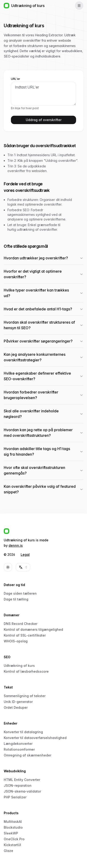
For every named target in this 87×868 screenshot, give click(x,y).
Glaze (8, 851)
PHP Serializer (15, 797)
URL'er (16, 79)
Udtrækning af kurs (19, 666)
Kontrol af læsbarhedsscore (26, 671)
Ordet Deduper (16, 707)
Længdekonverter (18, 744)
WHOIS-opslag (16, 641)
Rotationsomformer (19, 749)
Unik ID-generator (18, 702)
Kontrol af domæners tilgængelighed (33, 629)
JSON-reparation (18, 785)
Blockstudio (13, 827)
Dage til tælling (16, 599)
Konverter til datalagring (23, 732)
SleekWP (11, 833)
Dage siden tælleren (20, 593)
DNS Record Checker (21, 624)
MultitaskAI (13, 822)
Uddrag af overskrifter (44, 120)
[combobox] (23, 567)
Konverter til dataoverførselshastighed (35, 738)
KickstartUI (12, 845)
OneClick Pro (14, 839)
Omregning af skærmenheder (27, 755)
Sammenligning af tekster (25, 696)
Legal (25, 554)
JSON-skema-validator (22, 791)
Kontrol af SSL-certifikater (25, 635)
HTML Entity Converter (22, 780)
